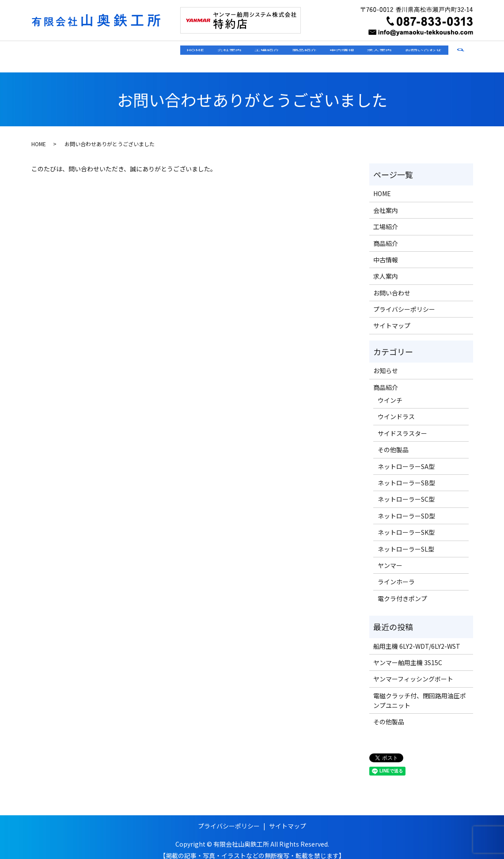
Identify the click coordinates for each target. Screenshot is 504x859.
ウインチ (390, 392)
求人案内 (362, 52)
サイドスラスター (402, 425)
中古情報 (312, 52)
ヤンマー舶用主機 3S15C (408, 654)
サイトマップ (392, 317)
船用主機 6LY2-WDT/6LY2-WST (417, 637)
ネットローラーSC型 (406, 491)
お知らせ (386, 362)
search (467, 52)
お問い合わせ (417, 52)
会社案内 (164, 52)
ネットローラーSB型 (406, 474)
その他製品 (393, 441)
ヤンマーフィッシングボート (413, 670)
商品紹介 (263, 52)
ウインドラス (396, 408)
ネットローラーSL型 (406, 540)
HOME (118, 52)
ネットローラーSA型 (406, 458)
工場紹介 (213, 52)
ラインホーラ (396, 573)
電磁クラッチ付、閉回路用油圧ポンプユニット (420, 692)
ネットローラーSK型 (406, 524)
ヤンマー (390, 557)
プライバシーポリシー (404, 301)
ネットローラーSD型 (406, 507)
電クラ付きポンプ (402, 590)
